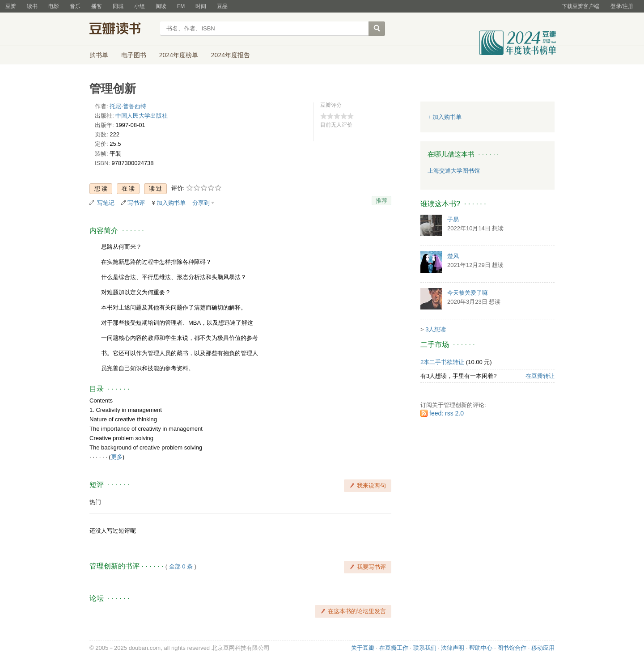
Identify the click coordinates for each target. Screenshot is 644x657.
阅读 (161, 6)
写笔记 (106, 203)
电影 (54, 6)
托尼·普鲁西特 (128, 106)
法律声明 (453, 648)
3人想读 (436, 329)
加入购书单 (171, 203)
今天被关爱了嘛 (468, 293)
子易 (453, 219)
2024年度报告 (231, 55)
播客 (97, 6)
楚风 (453, 256)
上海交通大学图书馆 (454, 171)
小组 (140, 6)
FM (181, 6)
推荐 (381, 201)
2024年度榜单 (179, 55)
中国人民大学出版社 (142, 116)
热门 (95, 502)
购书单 (99, 55)
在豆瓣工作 (394, 648)
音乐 (75, 6)
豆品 (222, 6)
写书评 (136, 203)
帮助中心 (481, 648)
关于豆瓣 (363, 648)
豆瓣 (11, 6)
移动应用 (543, 648)
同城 (118, 6)
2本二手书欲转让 (442, 362)
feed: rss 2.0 (447, 413)
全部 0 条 (181, 566)
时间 (201, 6)
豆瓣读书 (122, 30)
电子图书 (134, 55)
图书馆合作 (512, 648)
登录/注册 (622, 6)
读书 (32, 6)
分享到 (201, 203)
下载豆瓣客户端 (580, 6)
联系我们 (425, 648)
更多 (117, 457)
